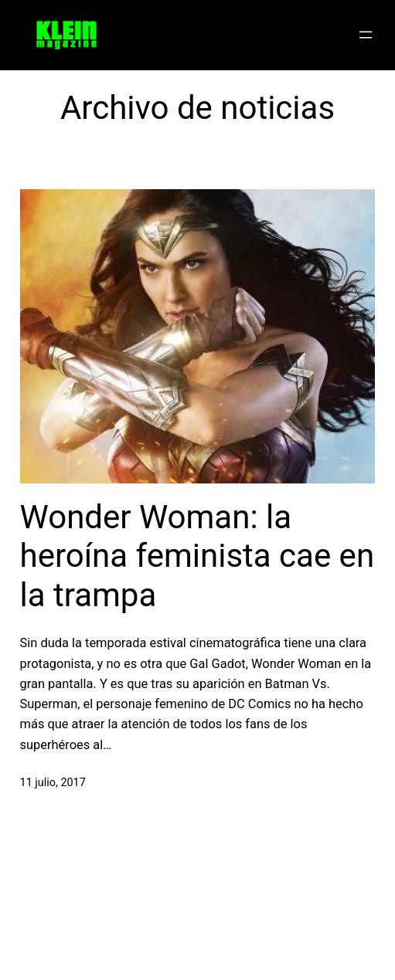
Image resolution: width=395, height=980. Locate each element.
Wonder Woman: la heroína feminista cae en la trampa (197, 556)
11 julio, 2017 (53, 783)
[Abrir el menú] (366, 35)
